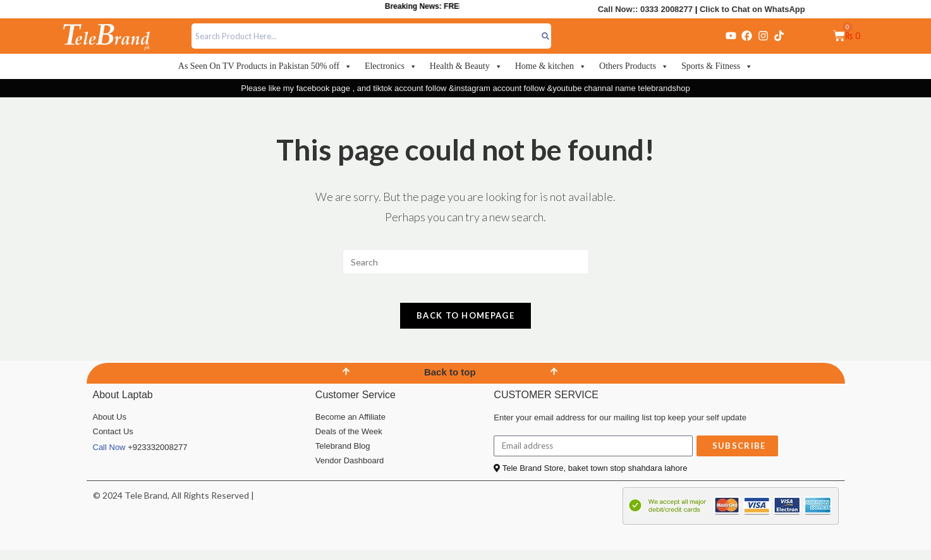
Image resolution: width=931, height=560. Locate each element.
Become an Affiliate (350, 427)
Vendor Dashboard (350, 471)
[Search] (545, 36)
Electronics (391, 66)
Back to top (450, 383)
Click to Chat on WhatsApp (752, 9)
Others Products (634, 66)
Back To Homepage (465, 326)
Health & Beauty (466, 66)
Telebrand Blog (343, 456)
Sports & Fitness (717, 66)
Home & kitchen (551, 66)
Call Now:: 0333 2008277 (645, 9)
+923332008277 (157, 457)
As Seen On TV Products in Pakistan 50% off (265, 66)
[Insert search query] (466, 262)
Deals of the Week (349, 441)
